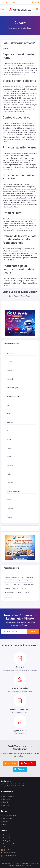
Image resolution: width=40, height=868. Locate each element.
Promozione (6, 835)
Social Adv (6, 838)
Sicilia (9, 474)
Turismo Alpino (9, 592)
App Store (11, 763)
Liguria (9, 414)
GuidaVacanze (8, 847)
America (16, 28)
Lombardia (10, 422)
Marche (9, 431)
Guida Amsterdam (27, 577)
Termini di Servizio (8, 816)
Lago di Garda (16, 585)
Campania (10, 379)
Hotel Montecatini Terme (23, 581)
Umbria (9, 500)
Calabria (9, 370)
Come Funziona (8, 796)
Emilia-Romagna (12, 388)
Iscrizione (5, 799)
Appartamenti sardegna (12, 577)
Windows (20, 769)
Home (10, 28)
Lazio (8, 405)
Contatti (5, 805)
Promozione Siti (8, 844)
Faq (4, 825)
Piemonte (10, 448)
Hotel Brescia (9, 581)
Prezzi (4, 802)
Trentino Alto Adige (13, 491)
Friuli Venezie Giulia (13, 396)
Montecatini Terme (29, 585)
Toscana (10, 483)
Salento (7, 588)
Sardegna (10, 465)
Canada (23, 28)
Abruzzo (10, 353)
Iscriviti (33, 631)
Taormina (15, 588)
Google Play (28, 763)
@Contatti (6, 850)
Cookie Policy (7, 819)
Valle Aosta (11, 509)
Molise (9, 440)
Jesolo (7, 585)
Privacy (5, 822)
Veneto (9, 517)
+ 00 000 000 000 (8, 853)
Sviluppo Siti (6, 841)
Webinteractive (14, 866)
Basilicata (10, 362)
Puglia (9, 457)
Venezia (26, 592)
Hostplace (8, 596)
